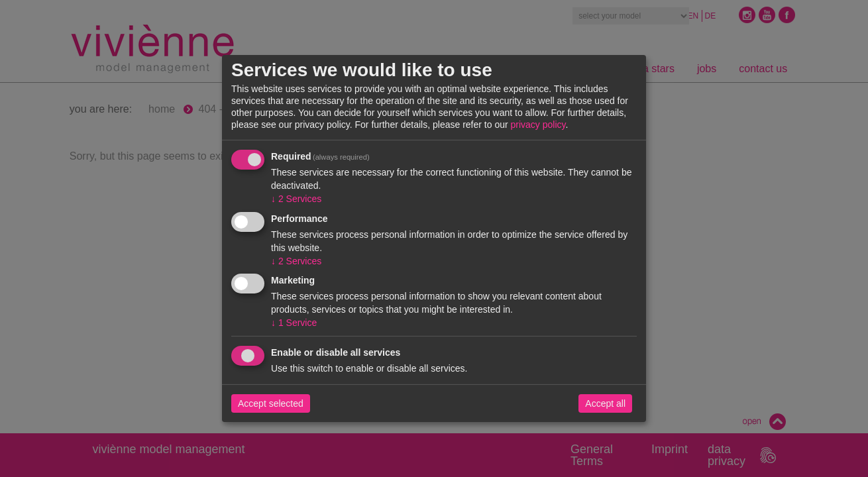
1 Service (294, 323)
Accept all (605, 403)
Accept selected (271, 403)
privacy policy (538, 125)
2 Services (296, 199)
